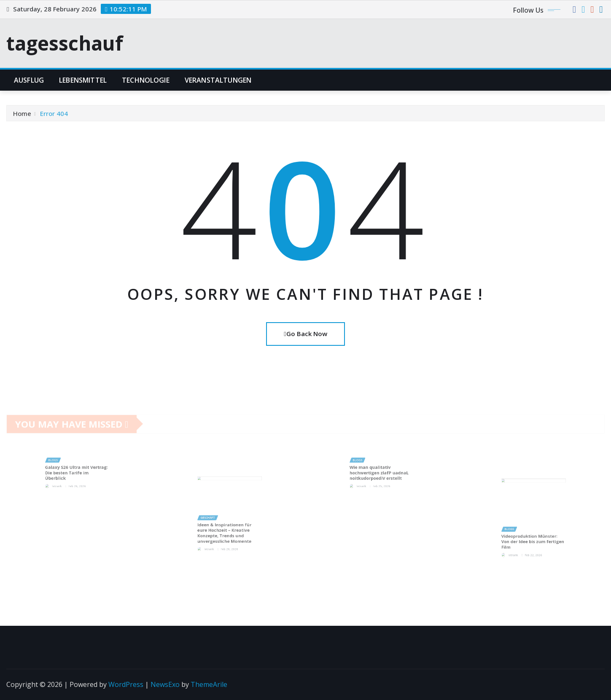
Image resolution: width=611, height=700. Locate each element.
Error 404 (54, 116)
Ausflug (29, 80)
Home (22, 116)
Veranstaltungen (218, 80)
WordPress (126, 684)
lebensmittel (83, 80)
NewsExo (165, 684)
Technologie (146, 80)
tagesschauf (65, 43)
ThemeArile (209, 684)
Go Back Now (305, 334)
